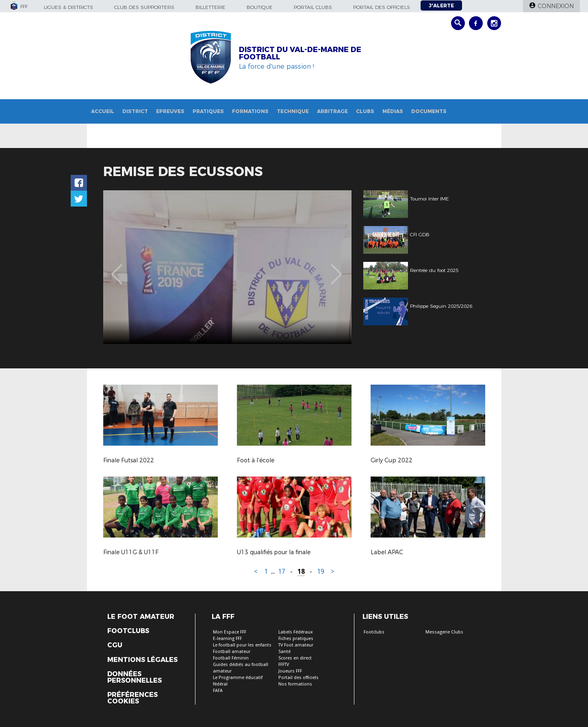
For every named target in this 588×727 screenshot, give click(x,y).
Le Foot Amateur (141, 617)
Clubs (365, 111)
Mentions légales (142, 660)
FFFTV (284, 665)
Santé (284, 652)
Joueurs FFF (290, 671)
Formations (250, 111)
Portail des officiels (382, 7)
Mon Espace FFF (230, 632)
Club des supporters (144, 7)
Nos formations (295, 684)
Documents (429, 111)
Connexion (556, 6)
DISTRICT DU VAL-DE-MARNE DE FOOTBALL (300, 53)
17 (282, 571)
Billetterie (210, 7)
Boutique (260, 7)
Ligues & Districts (68, 7)
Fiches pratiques (296, 639)
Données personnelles (135, 677)
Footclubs (128, 631)
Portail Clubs (313, 7)
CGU (115, 645)
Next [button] (336, 268)
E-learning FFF (227, 639)
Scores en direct (295, 658)
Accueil (103, 111)
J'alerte (441, 5)
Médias (393, 111)
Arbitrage (332, 111)
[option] (227, 267)
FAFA (218, 691)
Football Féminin (231, 658)
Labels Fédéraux (296, 632)
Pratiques (208, 111)
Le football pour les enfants (242, 645)
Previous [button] (116, 268)
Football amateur (232, 652)
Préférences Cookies (132, 698)
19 (321, 571)
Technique (293, 111)
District (135, 111)
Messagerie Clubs (444, 632)
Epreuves (170, 111)
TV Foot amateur (296, 645)
